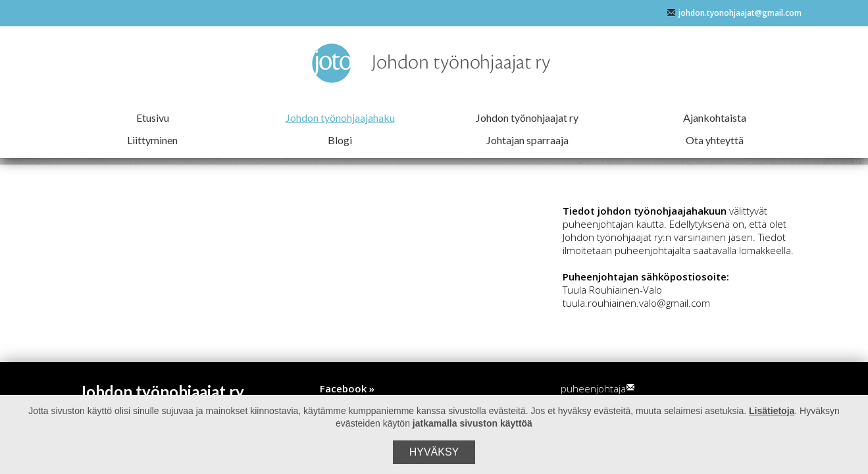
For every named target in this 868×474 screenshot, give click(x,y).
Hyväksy (434, 452)
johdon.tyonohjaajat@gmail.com (734, 13)
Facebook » (347, 388)
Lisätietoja (772, 411)
